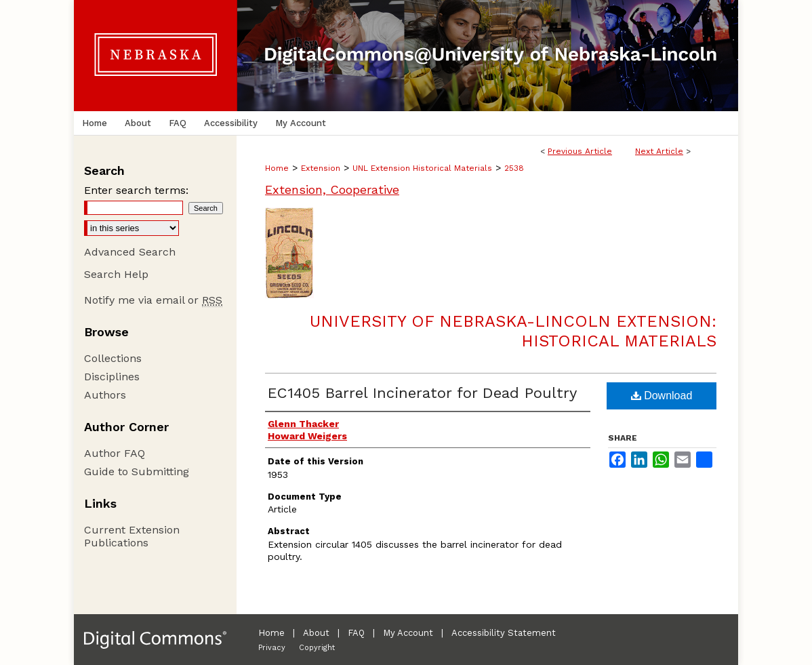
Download (662, 396)
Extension (321, 168)
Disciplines (112, 377)
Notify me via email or (153, 300)
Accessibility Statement (504, 633)
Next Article (659, 151)
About (316, 633)
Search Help (116, 274)
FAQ (356, 633)
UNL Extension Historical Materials (422, 168)
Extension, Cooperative (332, 189)
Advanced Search (130, 252)
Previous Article (580, 151)
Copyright (317, 648)
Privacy (272, 648)
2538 (514, 168)
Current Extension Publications (132, 536)
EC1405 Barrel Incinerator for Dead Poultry (422, 393)
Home (277, 168)
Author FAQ (115, 453)
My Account (408, 633)
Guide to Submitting (137, 471)
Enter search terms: (136, 190)
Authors (105, 395)
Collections (113, 358)
